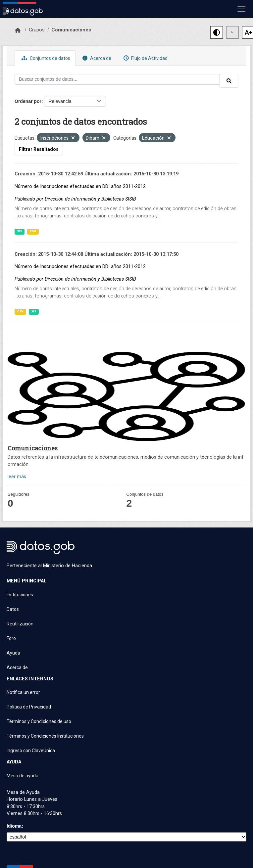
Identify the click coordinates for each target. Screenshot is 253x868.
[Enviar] (229, 81)
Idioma (14, 826)
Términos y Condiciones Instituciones (45, 736)
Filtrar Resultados (39, 149)
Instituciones (20, 595)
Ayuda (13, 653)
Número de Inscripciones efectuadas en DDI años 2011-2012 (80, 186)
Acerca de (96, 58)
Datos (13, 609)
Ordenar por (28, 101)
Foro (11, 638)
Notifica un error (23, 692)
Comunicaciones (71, 30)
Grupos (37, 30)
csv (33, 231)
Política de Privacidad (29, 707)
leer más (17, 477)
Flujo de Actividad (145, 58)
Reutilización (20, 624)
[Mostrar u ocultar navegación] (241, 9)
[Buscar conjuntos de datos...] (117, 79)
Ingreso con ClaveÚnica (31, 751)
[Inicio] (18, 30)
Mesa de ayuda (23, 776)
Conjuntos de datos (45, 58)
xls (20, 231)
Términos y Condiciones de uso (39, 721)
